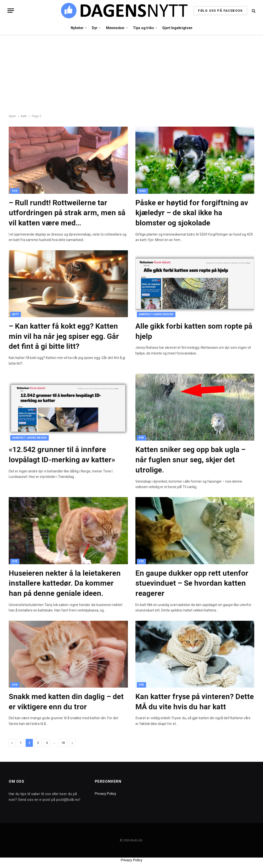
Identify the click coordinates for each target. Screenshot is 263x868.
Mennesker (115, 28)
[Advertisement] (131, 75)
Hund (142, 191)
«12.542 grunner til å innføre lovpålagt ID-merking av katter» (62, 455)
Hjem (12, 116)
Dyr (95, 28)
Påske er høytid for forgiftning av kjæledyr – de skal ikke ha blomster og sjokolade (192, 213)
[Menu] (11, 11)
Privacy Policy (105, 794)
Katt (24, 116)
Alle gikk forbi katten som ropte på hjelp (194, 331)
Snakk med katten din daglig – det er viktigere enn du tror (66, 702)
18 (63, 743)
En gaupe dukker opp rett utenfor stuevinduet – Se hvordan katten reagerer (192, 583)
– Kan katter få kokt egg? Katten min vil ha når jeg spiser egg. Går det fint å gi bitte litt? (64, 336)
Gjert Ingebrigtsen (177, 28)
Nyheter (77, 28)
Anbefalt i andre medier (156, 314)
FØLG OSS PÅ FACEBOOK (220, 11)
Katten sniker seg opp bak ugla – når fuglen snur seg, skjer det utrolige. (190, 460)
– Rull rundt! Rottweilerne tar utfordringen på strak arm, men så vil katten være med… (67, 213)
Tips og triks (143, 28)
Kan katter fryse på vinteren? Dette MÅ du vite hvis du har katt (195, 702)
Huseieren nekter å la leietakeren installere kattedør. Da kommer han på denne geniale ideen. (65, 583)
